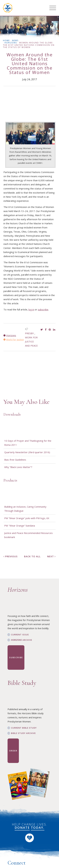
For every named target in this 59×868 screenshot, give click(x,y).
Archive (22, 640)
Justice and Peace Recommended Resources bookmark (28, 535)
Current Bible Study (24, 728)
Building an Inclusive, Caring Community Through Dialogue (25, 509)
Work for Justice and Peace (31, 341)
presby (29, 333)
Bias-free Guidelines (15, 460)
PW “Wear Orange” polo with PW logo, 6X (27, 518)
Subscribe (16, 657)
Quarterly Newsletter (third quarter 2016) (27, 452)
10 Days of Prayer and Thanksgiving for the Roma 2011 (28, 443)
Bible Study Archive (23, 733)
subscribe (43, 309)
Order (13, 751)
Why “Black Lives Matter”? (18, 467)
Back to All (32, 556)
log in (31, 309)
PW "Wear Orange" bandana (20, 526)
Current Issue (20, 635)
